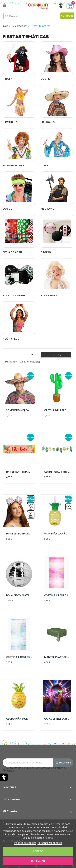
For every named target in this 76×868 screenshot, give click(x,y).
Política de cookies (25, 843)
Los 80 (8, 209)
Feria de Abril (13, 252)
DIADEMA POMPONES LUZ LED (19, 534)
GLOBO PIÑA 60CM (17, 719)
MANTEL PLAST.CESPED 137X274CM (57, 657)
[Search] (29, 16)
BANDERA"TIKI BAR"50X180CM (19, 472)
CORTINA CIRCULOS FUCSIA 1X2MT (57, 595)
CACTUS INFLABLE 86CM (57, 410)
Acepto (38, 851)
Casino (46, 252)
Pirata (7, 79)
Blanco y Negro (14, 295)
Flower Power (13, 165)
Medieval (47, 209)
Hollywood (49, 295)
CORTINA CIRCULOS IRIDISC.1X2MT (19, 657)
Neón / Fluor (12, 339)
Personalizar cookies (50, 843)
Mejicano (48, 122)
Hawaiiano (10, 122)
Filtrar (56, 355)
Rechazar (38, 861)
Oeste (45, 79)
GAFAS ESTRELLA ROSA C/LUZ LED (57, 719)
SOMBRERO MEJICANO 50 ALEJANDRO (19, 410)
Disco (45, 165)
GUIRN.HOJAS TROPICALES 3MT (57, 472)
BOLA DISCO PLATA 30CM (19, 595)
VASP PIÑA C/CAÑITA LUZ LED (57, 534)
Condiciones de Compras (36, 768)
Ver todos (67, 16)
